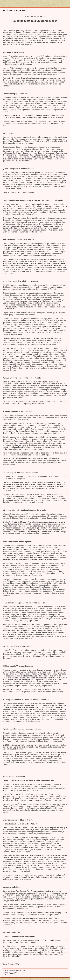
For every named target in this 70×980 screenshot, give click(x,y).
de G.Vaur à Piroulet (14, 10)
